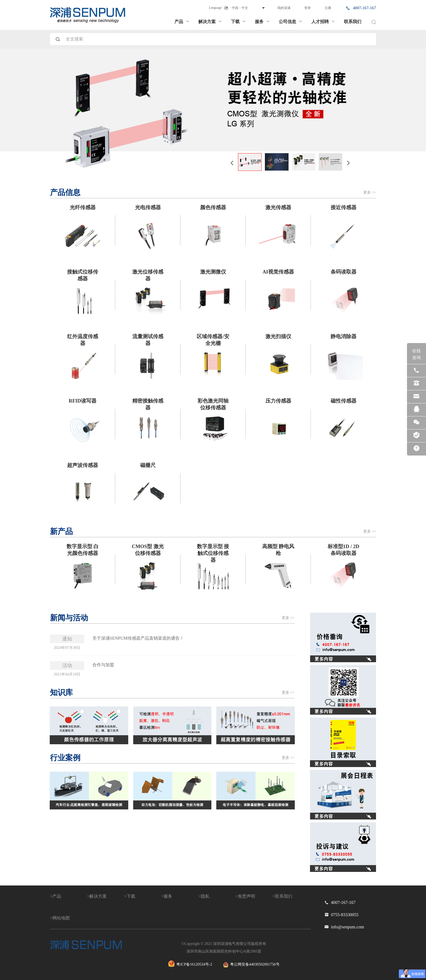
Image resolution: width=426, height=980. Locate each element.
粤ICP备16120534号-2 (190, 965)
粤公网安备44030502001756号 (251, 965)
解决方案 (210, 22)
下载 (239, 22)
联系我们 (353, 22)
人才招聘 (323, 22)
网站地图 (61, 918)
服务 (262, 22)
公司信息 (291, 22)
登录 (308, 8)
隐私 (205, 896)
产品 (182, 22)
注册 (328, 8)
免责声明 (246, 896)
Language (215, 8)
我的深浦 (284, 8)
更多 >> (370, 192)
